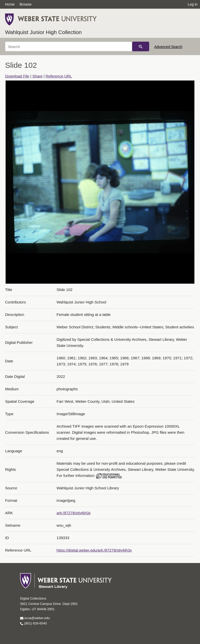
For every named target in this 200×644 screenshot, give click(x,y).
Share (37, 76)
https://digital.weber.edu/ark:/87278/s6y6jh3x (94, 550)
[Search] (69, 46)
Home (10, 4)
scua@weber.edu (35, 618)
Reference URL (59, 76)
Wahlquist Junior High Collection (43, 32)
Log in (193, 4)
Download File (17, 76)
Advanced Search (168, 47)
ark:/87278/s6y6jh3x (74, 513)
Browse (26, 4)
